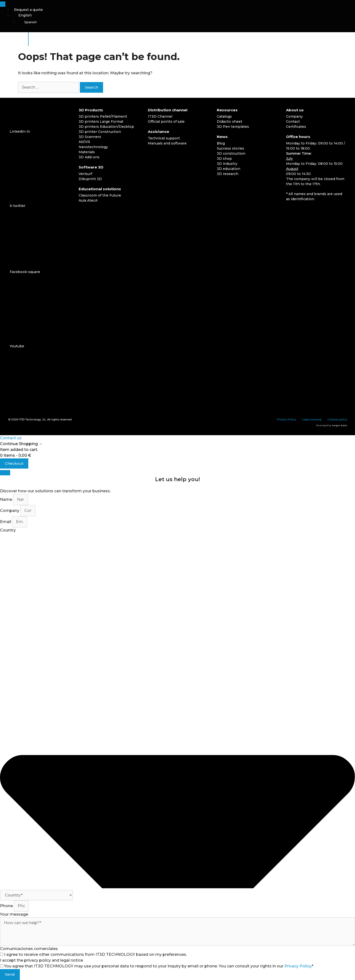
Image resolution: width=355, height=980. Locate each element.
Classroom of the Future (100, 195)
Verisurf (85, 174)
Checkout (14, 463)
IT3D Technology (30, 419)
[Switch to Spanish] (186, 22)
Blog (221, 143)
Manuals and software (167, 143)
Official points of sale (166, 122)
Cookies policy (337, 419)
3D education (229, 169)
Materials (87, 152)
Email (6, 522)
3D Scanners (90, 137)
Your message (14, 914)
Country (8, 530)
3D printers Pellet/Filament (103, 116)
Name (7, 499)
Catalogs (224, 116)
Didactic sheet (230, 122)
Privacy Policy (287, 419)
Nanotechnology (93, 147)
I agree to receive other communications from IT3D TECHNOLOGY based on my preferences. (95, 954)
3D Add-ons (89, 157)
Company (294, 116)
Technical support (164, 138)
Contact (293, 122)
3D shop (224, 159)
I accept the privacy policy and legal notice (42, 960)
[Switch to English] (302, 211)
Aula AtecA (88, 200)
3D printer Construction (100, 132)
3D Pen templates (233, 127)
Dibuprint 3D (90, 179)
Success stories (230, 148)
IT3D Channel (160, 116)
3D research (228, 174)
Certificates (296, 127)
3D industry (227, 164)
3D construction (231, 153)
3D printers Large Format (101, 122)
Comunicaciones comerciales (29, 949)
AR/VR (84, 142)
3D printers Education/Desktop (106, 127)
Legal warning (312, 419)
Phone (7, 906)
